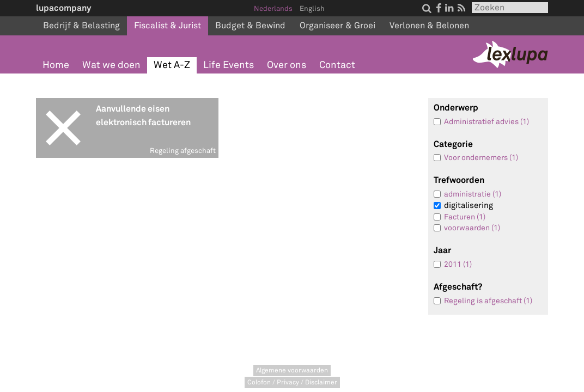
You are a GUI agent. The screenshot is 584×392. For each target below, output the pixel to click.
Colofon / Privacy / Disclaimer (292, 382)
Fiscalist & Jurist (168, 26)
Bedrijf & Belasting (81, 26)
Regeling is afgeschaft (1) (488, 301)
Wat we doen (111, 65)
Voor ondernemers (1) (481, 158)
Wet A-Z (172, 65)
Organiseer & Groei (337, 26)
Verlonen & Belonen (429, 26)
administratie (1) (473, 194)
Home (56, 65)
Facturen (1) (465, 217)
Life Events (229, 65)
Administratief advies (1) (486, 122)
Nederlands (273, 9)
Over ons (287, 65)
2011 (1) (458, 264)
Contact (337, 65)
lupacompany (63, 8)
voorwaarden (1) (472, 228)
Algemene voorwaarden (292, 370)
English (312, 9)
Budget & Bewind (250, 26)
